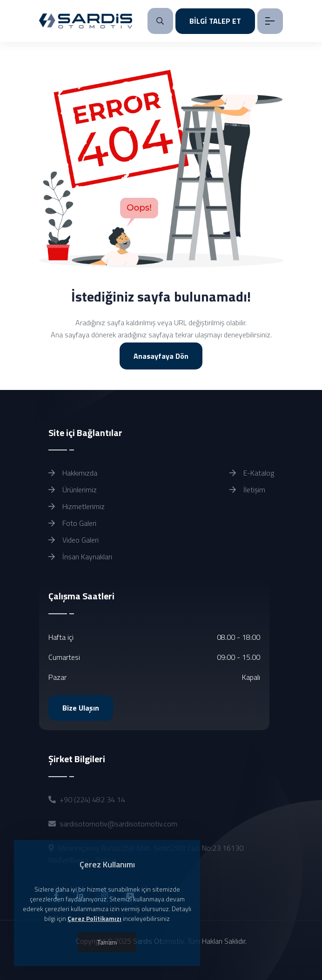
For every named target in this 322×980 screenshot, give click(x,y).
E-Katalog (252, 473)
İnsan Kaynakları (80, 557)
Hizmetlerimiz (77, 506)
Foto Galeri (72, 523)
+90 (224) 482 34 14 (92, 799)
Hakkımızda (73, 473)
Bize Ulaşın (81, 708)
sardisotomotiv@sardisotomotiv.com (118, 824)
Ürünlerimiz (73, 490)
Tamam (107, 942)
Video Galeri (74, 540)
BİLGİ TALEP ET (215, 21)
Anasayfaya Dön (161, 356)
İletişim (247, 490)
